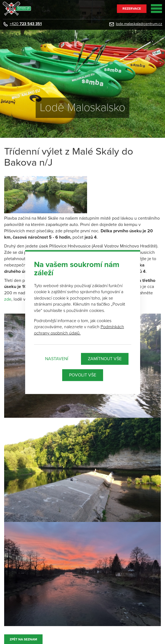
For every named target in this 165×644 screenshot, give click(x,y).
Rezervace (132, 9)
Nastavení (57, 359)
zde (8, 299)
